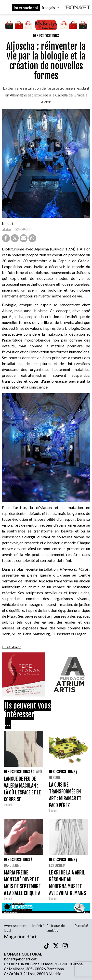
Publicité (81, 926)
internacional (26, 7)
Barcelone (13, 865)
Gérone (55, 778)
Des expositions (46, 36)
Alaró (37, 772)
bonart (8, 223)
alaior (7, 229)
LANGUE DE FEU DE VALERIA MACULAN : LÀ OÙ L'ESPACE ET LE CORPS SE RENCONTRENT (22, 793)
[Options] (6, 8)
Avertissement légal (15, 928)
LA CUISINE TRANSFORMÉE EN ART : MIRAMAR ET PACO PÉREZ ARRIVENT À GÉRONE (67, 798)
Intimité (38, 926)
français (51, 7)
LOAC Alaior (11, 647)
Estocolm (57, 865)
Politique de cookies (56, 928)
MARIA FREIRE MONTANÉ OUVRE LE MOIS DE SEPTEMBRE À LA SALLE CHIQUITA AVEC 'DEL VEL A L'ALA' (23, 886)
